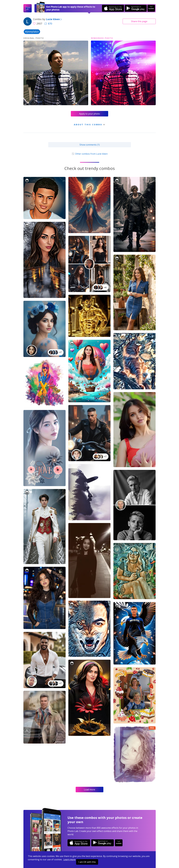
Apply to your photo (89, 114)
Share (139, 21)
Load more (89, 790)
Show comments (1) (90, 145)
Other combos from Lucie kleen (89, 154)
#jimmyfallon (32, 32)
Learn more (69, 859)
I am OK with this (87, 862)
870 (48, 24)
